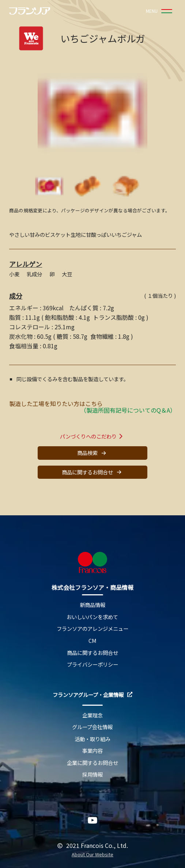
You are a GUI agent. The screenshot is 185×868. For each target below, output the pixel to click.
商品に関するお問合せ (92, 472)
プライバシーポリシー (92, 665)
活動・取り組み (92, 739)
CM (92, 641)
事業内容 (92, 751)
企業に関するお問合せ (92, 763)
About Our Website (92, 855)
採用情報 (92, 775)
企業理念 (92, 715)
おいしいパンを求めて (92, 617)
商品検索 (92, 453)
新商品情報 (92, 605)
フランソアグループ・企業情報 (92, 695)
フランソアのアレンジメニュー (92, 629)
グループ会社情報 (92, 727)
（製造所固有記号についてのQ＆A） (128, 410)
